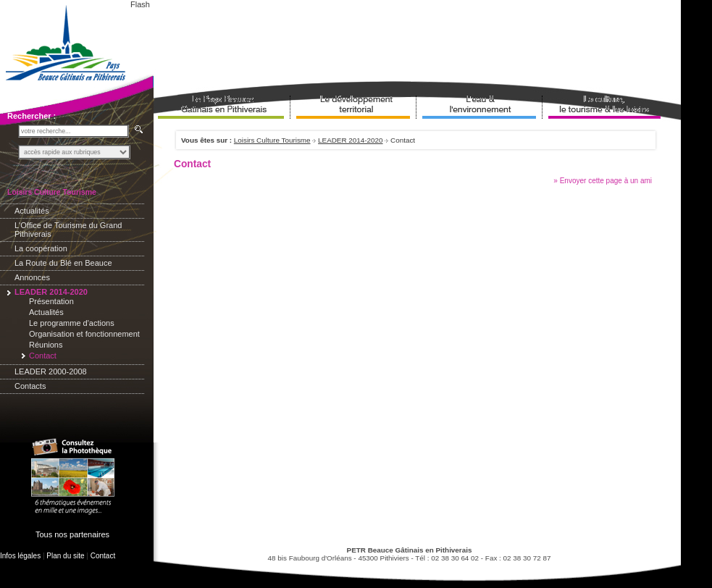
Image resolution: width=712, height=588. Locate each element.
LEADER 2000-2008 (51, 371)
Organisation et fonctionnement (84, 334)
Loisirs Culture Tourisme (272, 140)
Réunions (46, 345)
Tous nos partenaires (72, 534)
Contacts (30, 386)
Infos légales (20, 556)
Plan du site (65, 556)
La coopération (41, 248)
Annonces (32, 277)
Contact (103, 556)
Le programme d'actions (72, 323)
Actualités (32, 211)
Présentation (51, 301)
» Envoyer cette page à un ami (603, 181)
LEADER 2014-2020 (350, 140)
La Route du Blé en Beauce (63, 263)
